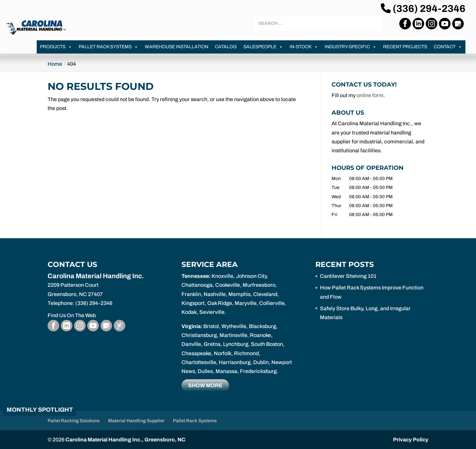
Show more (205, 385)
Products (56, 47)
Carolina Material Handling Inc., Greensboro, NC (125, 440)
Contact (448, 47)
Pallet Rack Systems (108, 47)
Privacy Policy (411, 440)
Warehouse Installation (177, 47)
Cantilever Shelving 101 (348, 276)
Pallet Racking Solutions (74, 421)
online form (370, 95)
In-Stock (304, 47)
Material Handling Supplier (136, 421)
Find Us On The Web (72, 315)
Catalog (226, 47)
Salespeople (263, 47)
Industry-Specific (351, 47)
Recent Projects (405, 47)
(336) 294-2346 (423, 9)
